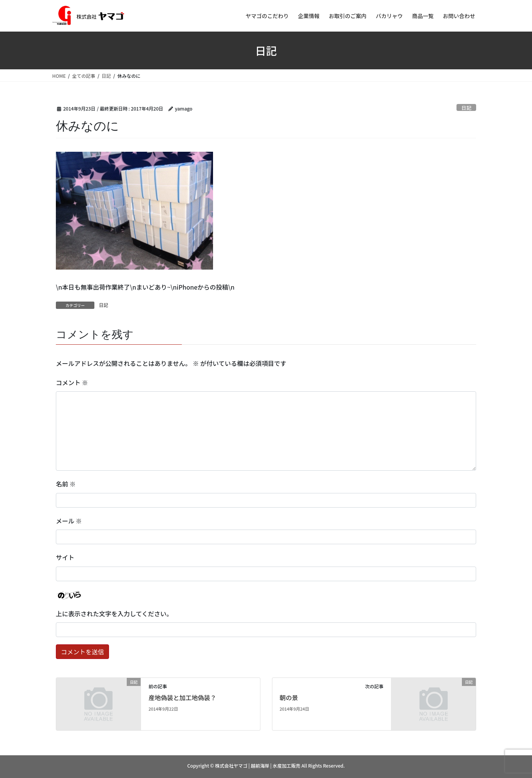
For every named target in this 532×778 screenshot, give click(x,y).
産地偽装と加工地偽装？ (182, 698)
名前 (66, 484)
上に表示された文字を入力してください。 (114, 614)
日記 (467, 108)
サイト (65, 557)
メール (69, 521)
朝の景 (289, 698)
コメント (72, 382)
